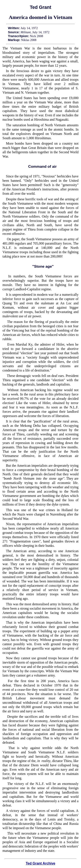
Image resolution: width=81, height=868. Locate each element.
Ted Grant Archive (40, 863)
